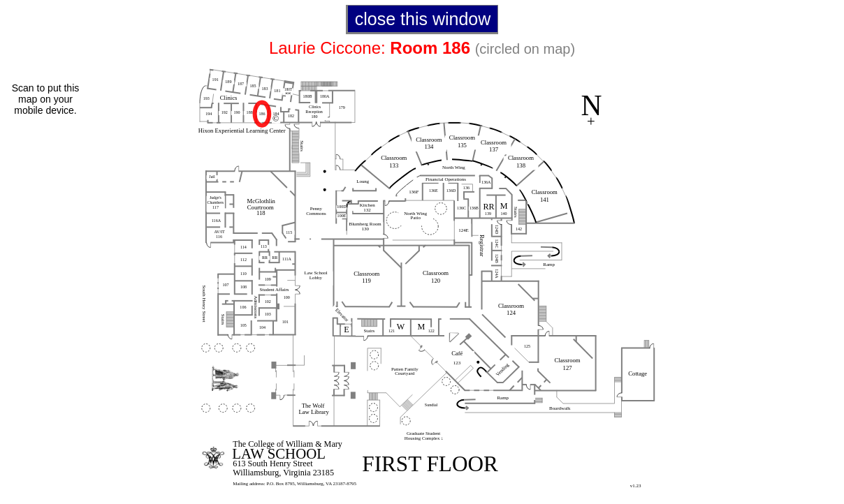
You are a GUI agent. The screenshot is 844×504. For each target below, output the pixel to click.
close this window (423, 19)
